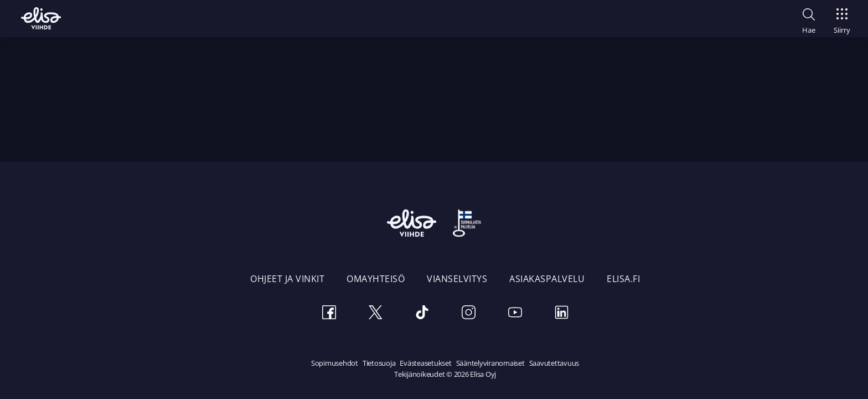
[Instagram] (468, 314)
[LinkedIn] (561, 314)
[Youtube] (515, 314)
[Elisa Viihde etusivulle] (41, 18)
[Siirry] (842, 18)
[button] (809, 19)
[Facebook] (329, 314)
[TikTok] (422, 314)
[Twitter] (375, 314)
